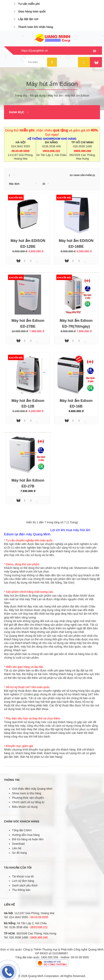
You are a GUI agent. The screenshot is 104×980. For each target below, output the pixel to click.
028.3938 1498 (82, 146)
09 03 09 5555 (80, 957)
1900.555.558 (49, 957)
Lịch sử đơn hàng (23, 881)
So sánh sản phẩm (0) (82, 175)
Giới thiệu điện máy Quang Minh (32, 789)
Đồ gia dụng (38, 96)
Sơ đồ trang (19, 853)
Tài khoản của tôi (23, 876)
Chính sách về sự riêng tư (28, 802)
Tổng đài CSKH (22, 830)
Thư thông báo (21, 890)
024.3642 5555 (21, 146)
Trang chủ (21, 96)
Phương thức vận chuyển (28, 798)
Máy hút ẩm (55, 96)
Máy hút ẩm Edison (77, 96)
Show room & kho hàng (27, 793)
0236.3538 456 (51, 146)
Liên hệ (17, 848)
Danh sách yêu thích (25, 885)
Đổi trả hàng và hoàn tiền (28, 839)
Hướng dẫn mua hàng (26, 835)
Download (18, 844)
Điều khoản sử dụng (25, 807)
